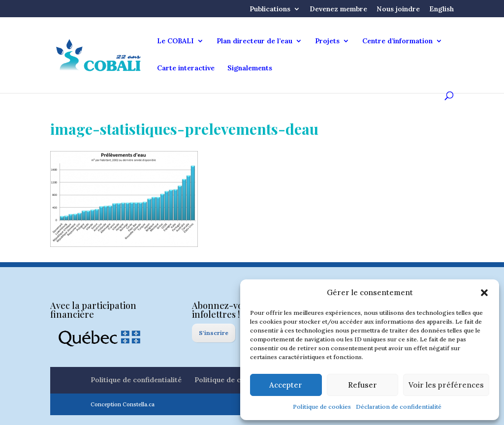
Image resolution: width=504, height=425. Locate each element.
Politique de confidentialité (136, 380)
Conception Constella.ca (123, 404)
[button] (484, 293)
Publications (270, 9)
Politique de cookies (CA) (236, 380)
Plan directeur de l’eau (254, 41)
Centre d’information (397, 41)
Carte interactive (186, 68)
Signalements (250, 68)
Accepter (286, 385)
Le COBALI (175, 41)
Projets (327, 41)
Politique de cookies (322, 407)
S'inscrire (214, 333)
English (441, 9)
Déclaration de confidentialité (399, 407)
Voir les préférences (446, 385)
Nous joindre (398, 9)
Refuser (362, 385)
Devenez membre (338, 9)
